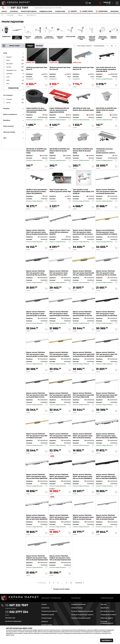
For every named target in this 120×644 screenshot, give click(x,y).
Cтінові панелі (60, 11)
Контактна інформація (13, 621)
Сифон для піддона (60, 37)
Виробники (115, 11)
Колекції (39, 46)
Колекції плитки (77, 608)
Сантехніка (14, 11)
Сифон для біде (71, 36)
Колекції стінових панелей (81, 618)
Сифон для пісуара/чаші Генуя (81, 38)
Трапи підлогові (17, 38)
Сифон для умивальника (38, 37)
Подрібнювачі (6, 36)
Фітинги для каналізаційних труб (103, 38)
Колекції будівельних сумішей (82, 611)
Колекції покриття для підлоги (82, 615)
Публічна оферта (107, 618)
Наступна (79, 583)
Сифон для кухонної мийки (49, 37)
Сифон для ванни (28, 37)
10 (71, 583)
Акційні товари (86, 11)
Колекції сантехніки (78, 604)
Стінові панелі (46, 618)
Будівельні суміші (46, 11)
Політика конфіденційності (107, 622)
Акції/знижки (102, 11)
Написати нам (10, 618)
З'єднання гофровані (113, 37)
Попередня (42, 583)
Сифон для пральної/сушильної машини (92, 39)
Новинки (72, 11)
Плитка (4, 11)
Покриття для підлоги (29, 11)
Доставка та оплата (107, 611)
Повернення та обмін (108, 615)
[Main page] (20, 598)
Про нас (103, 604)
